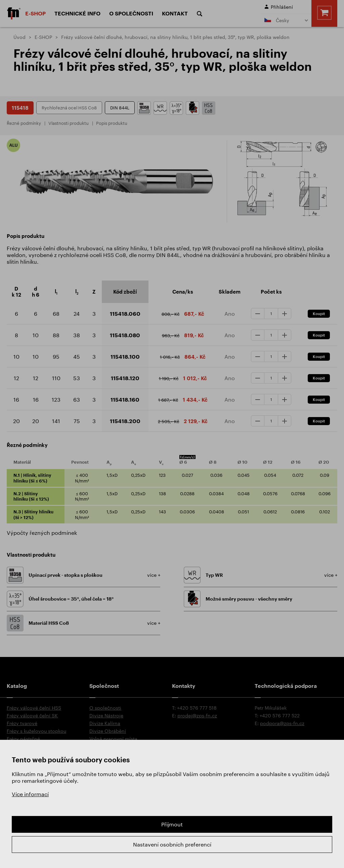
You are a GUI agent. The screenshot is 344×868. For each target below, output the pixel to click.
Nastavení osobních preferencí (172, 844)
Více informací (30, 794)
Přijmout (172, 824)
